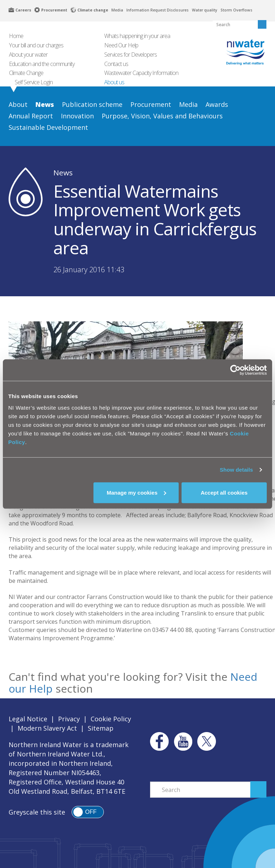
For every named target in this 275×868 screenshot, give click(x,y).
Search (258, 789)
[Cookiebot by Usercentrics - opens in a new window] (235, 370)
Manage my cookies (136, 492)
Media (117, 10)
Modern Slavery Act (47, 728)
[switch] (88, 812)
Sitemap (101, 728)
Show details (237, 470)
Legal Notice (28, 719)
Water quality (205, 10)
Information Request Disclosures (158, 10)
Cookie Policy (111, 719)
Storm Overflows (237, 10)
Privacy (69, 719)
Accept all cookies (224, 492)
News (63, 173)
